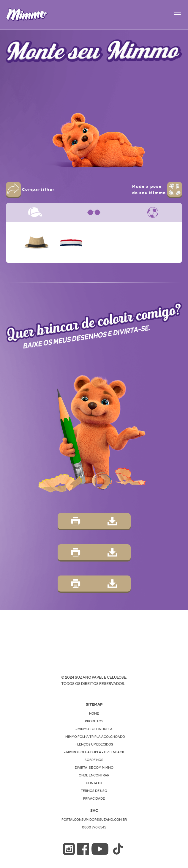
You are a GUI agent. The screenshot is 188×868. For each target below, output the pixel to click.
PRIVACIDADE (94, 798)
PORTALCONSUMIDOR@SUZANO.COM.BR (94, 819)
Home (94, 713)
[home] (27, 15)
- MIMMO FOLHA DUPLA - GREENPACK (94, 752)
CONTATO (94, 783)
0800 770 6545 (94, 827)
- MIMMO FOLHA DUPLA (94, 729)
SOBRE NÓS (94, 760)
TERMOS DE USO (94, 791)
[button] (176, 15)
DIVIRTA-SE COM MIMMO (94, 767)
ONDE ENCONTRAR (94, 775)
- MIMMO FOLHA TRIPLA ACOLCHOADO (94, 736)
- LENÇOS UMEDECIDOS (94, 744)
